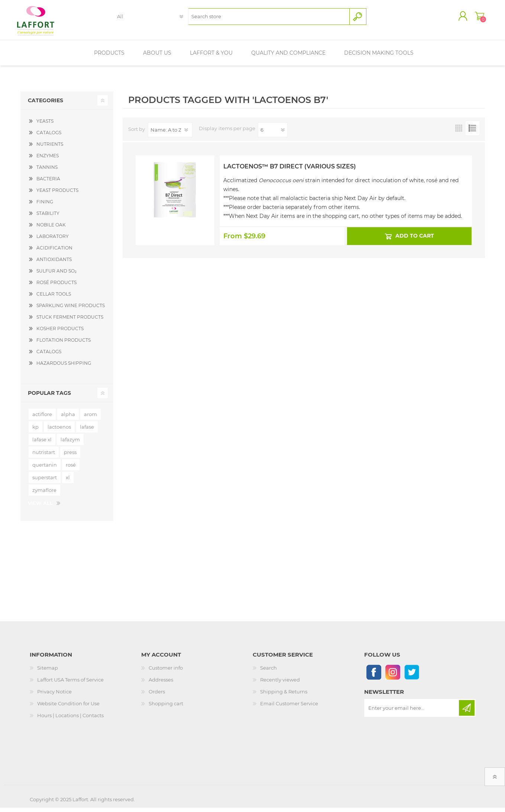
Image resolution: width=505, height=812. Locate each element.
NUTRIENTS (50, 149)
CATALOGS (49, 137)
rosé (71, 469)
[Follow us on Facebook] (374, 676)
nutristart (44, 457)
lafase (87, 431)
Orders (157, 696)
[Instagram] (393, 676)
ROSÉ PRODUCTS (56, 287)
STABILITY (48, 218)
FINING (45, 206)
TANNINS (47, 172)
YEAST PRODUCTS (57, 195)
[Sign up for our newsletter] (412, 712)
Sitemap (48, 672)
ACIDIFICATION (54, 252)
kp (35, 431)
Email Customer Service (289, 708)
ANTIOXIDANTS (54, 264)
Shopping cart (477, 18)
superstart (45, 482)
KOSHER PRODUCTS (60, 333)
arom (90, 419)
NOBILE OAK (51, 229)
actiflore (42, 419)
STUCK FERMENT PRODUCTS (70, 321)
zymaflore (44, 494)
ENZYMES (48, 160)
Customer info (166, 672)
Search (268, 672)
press (70, 457)
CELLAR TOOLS (54, 298)
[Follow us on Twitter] (412, 676)
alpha (68, 419)
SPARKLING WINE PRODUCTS (71, 310)
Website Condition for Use (68, 708)
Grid (459, 133)
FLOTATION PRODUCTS (64, 344)
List (472, 133)
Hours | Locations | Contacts (70, 720)
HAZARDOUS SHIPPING (64, 368)
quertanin (45, 469)
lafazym (70, 444)
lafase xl (42, 444)
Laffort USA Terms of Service (70, 684)
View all (40, 507)
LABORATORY (53, 241)
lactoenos (59, 431)
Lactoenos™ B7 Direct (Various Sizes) (290, 171)
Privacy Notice (54, 696)
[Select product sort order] (170, 134)
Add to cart (415, 241)
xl (68, 482)
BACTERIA (48, 183)
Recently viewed (280, 684)
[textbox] (269, 19)
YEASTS (45, 125)
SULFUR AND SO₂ (56, 275)
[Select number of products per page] (273, 134)
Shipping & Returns (284, 696)
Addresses (161, 684)
